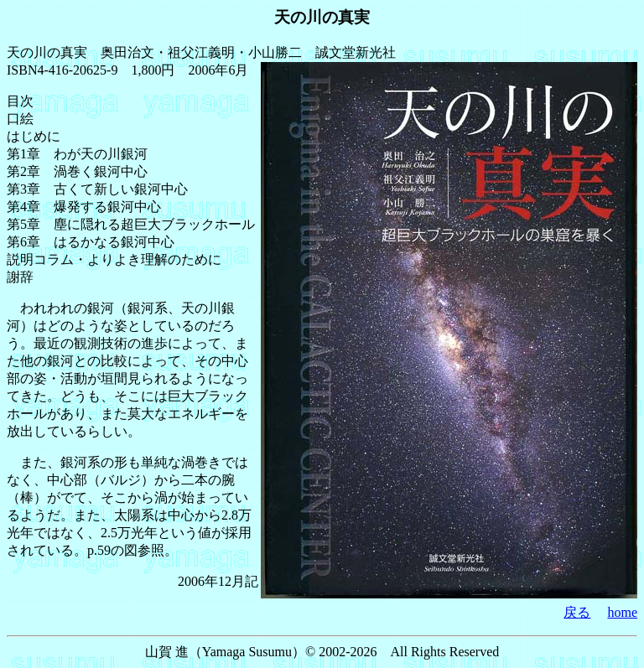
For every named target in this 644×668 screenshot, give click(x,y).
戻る (577, 612)
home (622, 612)
